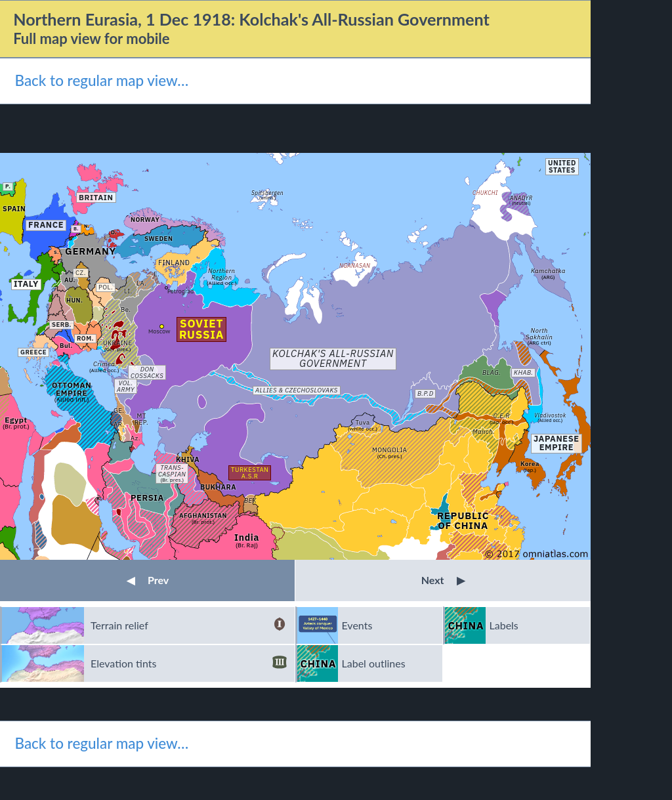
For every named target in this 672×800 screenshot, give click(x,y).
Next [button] (443, 580)
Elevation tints (189, 663)
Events (357, 625)
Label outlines (374, 663)
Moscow (159, 331)
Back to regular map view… (101, 80)
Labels (504, 625)
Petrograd (180, 291)
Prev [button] (148, 580)
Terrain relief (189, 625)
